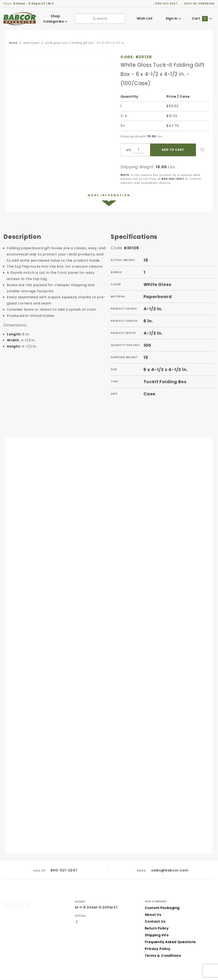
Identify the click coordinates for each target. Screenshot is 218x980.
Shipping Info (156, 925)
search (100, 18)
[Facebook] (77, 912)
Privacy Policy (157, 939)
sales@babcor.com (170, 860)
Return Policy (156, 918)
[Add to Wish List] (202, 140)
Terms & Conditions (162, 946)
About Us (153, 905)
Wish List (145, 18)
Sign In (173, 18)
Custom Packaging (161, 898)
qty (128, 140)
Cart (202, 18)
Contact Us (154, 911)
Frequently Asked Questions (169, 932)
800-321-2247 (64, 860)
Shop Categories (55, 18)
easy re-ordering (200, 3)
